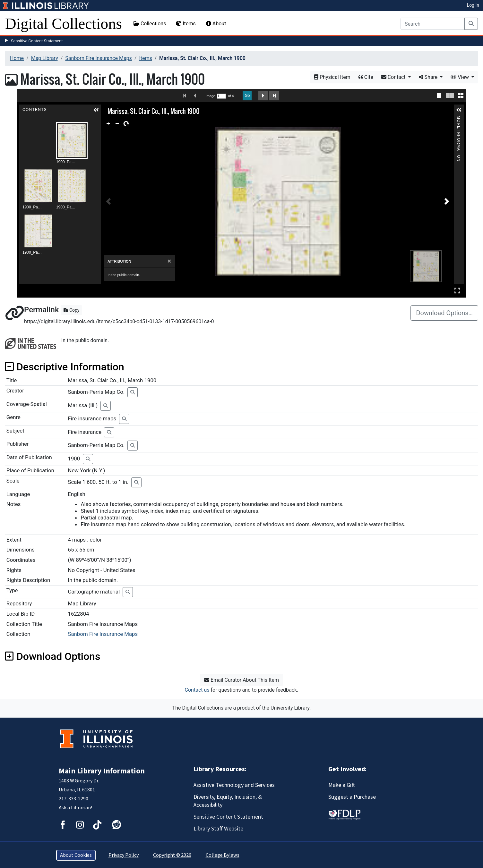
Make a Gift (342, 785)
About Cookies (76, 855)
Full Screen (457, 290)
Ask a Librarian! (75, 808)
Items (186, 24)
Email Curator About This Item (241, 680)
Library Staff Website (218, 829)
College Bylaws (223, 855)
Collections (150, 24)
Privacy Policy (124, 855)
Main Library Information (102, 771)
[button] (96, 110)
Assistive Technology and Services (234, 785)
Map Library (45, 58)
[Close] (169, 261)
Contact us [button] (197, 690)
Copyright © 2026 (172, 855)
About (216, 24)
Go (247, 96)
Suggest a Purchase (352, 797)
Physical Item (332, 77)
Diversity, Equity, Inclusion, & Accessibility (228, 801)
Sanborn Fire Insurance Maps (99, 58)
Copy (71, 310)
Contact (394, 77)
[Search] (433, 24)
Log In (473, 5)
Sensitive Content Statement (37, 41)
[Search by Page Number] (221, 96)
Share (429, 77)
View (460, 77)
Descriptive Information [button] (65, 367)
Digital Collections (64, 24)
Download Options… (444, 313)
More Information (459, 118)
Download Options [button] (52, 656)
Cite (366, 77)
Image (210, 96)
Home (17, 58)
